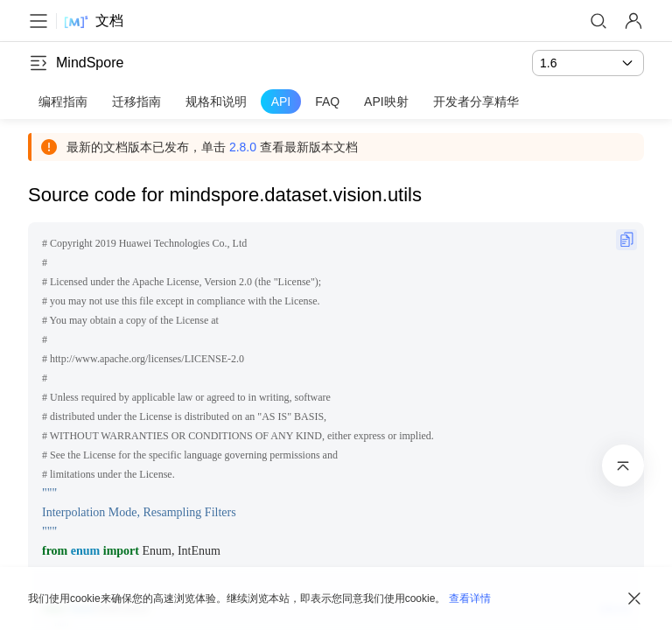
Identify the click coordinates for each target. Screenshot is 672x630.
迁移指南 (136, 101)
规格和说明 (216, 101)
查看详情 (470, 598)
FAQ (327, 101)
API (281, 101)
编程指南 (63, 101)
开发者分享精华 (476, 101)
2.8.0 (243, 147)
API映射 (386, 101)
